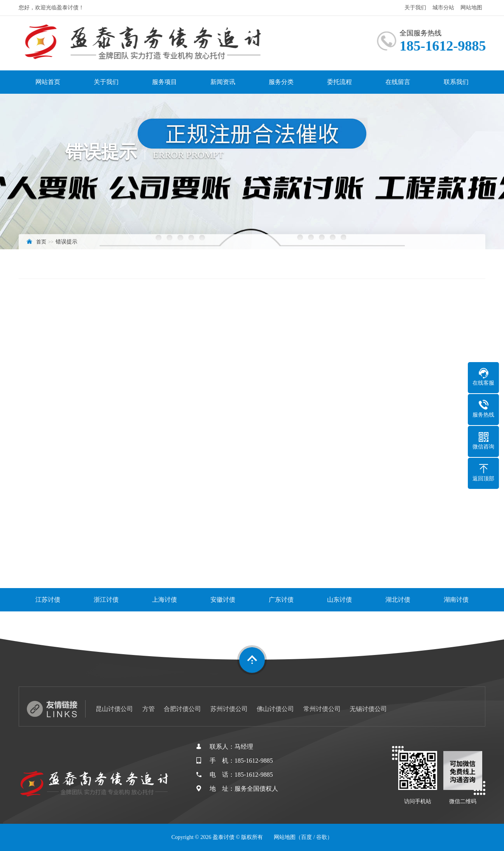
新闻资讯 (223, 82)
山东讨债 (339, 600)
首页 (41, 242)
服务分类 (281, 82)
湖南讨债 (456, 600)
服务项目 (164, 82)
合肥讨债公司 (182, 709)
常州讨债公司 (322, 709)
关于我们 (415, 8)
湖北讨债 (398, 600)
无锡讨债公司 (368, 709)
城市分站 (443, 8)
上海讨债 (164, 600)
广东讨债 (281, 600)
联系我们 (456, 82)
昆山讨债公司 (114, 709)
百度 (306, 837)
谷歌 (322, 837)
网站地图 (471, 8)
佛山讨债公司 (275, 709)
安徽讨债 (223, 600)
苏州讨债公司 (229, 709)
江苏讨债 (48, 600)
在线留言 (398, 82)
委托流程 (339, 82)
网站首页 (48, 82)
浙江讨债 (106, 600)
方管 (149, 709)
